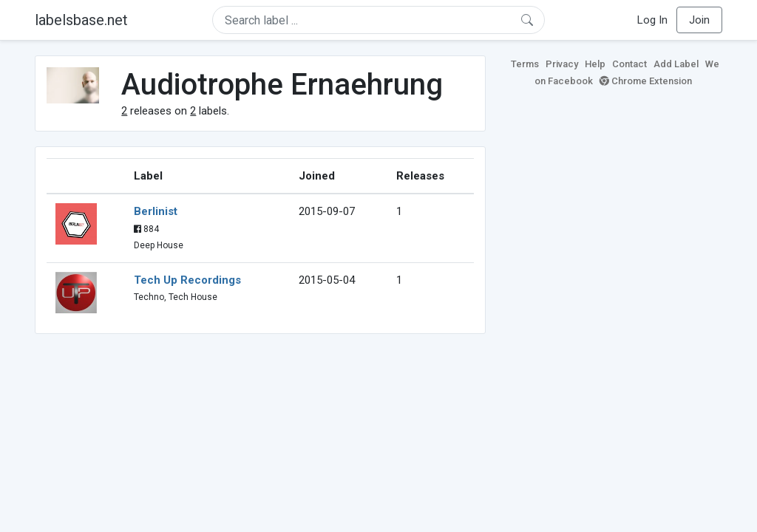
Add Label (676, 64)
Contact (629, 64)
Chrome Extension (646, 81)
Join (699, 20)
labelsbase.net (81, 20)
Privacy (562, 64)
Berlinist (156, 211)
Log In (652, 20)
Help (595, 64)
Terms (525, 64)
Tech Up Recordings (187, 280)
